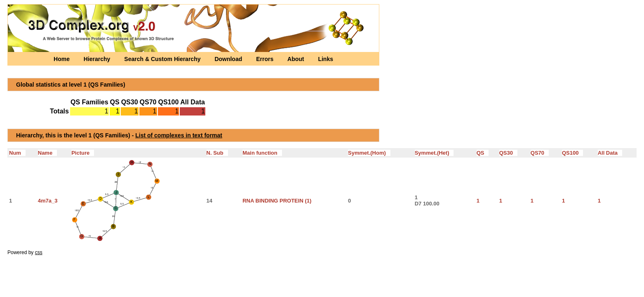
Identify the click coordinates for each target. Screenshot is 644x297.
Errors (266, 59)
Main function (262, 153)
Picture (83, 153)
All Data (610, 153)
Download (229, 59)
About (296, 59)
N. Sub (217, 153)
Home (62, 59)
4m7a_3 (48, 201)
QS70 (540, 153)
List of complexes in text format (179, 135)
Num (17, 153)
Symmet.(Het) (434, 153)
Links (326, 59)
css (39, 252)
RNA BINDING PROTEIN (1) (277, 201)
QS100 (572, 153)
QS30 (508, 153)
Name (47, 153)
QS (483, 153)
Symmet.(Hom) (369, 153)
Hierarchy (98, 59)
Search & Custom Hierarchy (163, 59)
